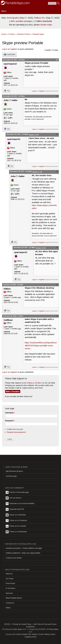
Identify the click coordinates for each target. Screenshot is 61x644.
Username (10, 413)
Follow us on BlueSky (16, 515)
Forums (12, 34)
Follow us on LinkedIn (16, 526)
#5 (57, 247)
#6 (57, 285)
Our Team (10, 579)
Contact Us (10, 603)
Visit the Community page (17, 492)
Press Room (10, 583)
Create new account (15, 429)
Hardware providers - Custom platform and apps (24, 548)
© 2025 (7, 624)
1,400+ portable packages (21, 21)
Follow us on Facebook (16, 521)
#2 (57, 96)
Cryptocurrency (30, 637)
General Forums (24, 34)
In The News (10, 588)
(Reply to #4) (41, 248)
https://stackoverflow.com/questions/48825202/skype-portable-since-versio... (41, 346)
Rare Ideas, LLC (20, 629)
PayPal (35, 634)
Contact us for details (14, 558)
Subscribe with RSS (15, 509)
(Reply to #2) (34, 135)
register (14, 49)
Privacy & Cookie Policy (22, 624)
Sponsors (9, 593)
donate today (46, 25)
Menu (4, 11)
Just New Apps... (12, 476)
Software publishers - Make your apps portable (23, 553)
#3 (57, 134)
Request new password (16, 432)
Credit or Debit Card (23, 634)
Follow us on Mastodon (16, 532)
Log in (5, 49)
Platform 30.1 (40, 18)
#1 (57, 60)
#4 (57, 171)
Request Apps (38, 34)
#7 (57, 316)
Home (4, 34)
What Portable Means (14, 598)
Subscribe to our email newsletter (20, 504)
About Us (9, 574)
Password (10, 421)
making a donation (34, 383)
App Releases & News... (15, 471)
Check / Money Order (47, 634)
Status (8, 608)
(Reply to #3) (37, 172)
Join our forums (13, 498)
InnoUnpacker (13, 18)
